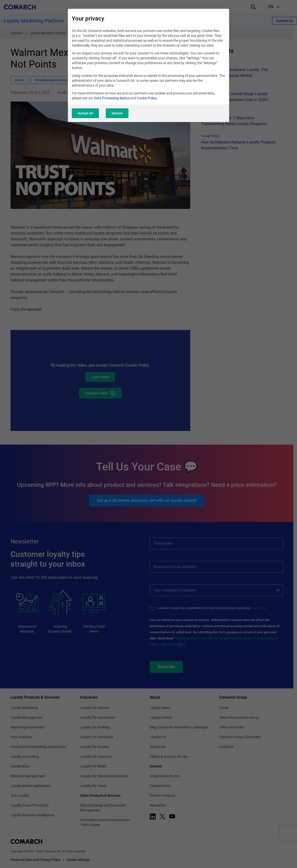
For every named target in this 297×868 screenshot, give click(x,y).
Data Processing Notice (112, 98)
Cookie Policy (147, 98)
